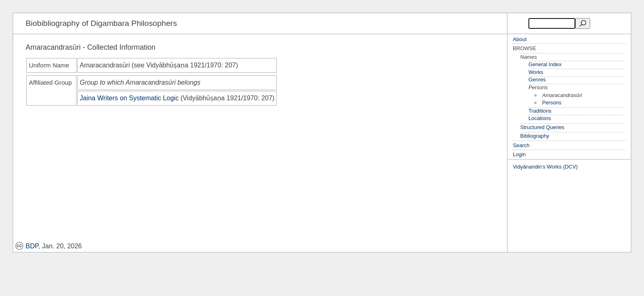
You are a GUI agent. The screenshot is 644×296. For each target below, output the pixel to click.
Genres (537, 80)
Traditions (540, 111)
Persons (552, 103)
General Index (545, 64)
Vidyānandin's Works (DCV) (545, 167)
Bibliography (535, 136)
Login (519, 154)
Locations (540, 118)
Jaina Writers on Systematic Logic (129, 98)
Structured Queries (542, 127)
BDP (27, 246)
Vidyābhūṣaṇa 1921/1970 (184, 65)
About (520, 39)
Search (521, 145)
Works (536, 72)
